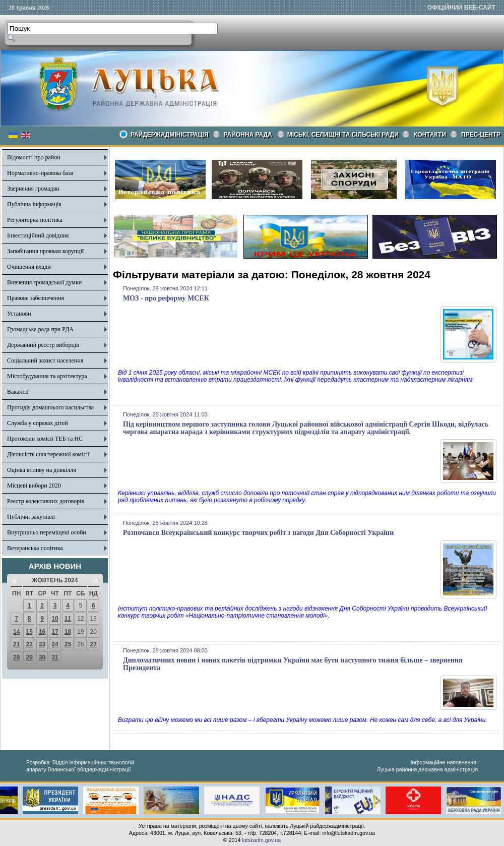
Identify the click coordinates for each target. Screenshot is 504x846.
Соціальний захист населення (45, 360)
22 (29, 644)
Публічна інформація (34, 204)
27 (93, 644)
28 (16, 657)
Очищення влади (29, 267)
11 (68, 619)
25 (68, 644)
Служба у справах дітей (38, 423)
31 (55, 657)
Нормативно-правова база (40, 173)
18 (68, 632)
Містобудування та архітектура (47, 376)
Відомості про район (34, 157)
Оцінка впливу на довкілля (42, 470)
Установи (19, 314)
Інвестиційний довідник (38, 235)
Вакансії (18, 392)
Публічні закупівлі (31, 517)
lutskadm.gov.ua (261, 840)
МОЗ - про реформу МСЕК (166, 298)
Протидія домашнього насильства (50, 407)
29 (29, 657)
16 (42, 632)
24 (55, 644)
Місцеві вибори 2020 (34, 486)
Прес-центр (481, 135)
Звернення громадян (33, 189)
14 (16, 632)
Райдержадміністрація (170, 135)
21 (16, 644)
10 (55, 619)
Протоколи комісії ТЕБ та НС (45, 439)
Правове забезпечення (36, 298)
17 (55, 632)
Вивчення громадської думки (44, 282)
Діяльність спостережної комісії (48, 454)
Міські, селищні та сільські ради (343, 135)
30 (42, 657)
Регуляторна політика (35, 220)
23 (42, 644)
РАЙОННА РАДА (248, 135)
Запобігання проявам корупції (45, 251)
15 (29, 632)
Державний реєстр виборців (43, 345)
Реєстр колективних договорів (46, 501)
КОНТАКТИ (430, 135)
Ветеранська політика (35, 548)
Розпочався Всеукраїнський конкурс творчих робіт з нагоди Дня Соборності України (258, 533)
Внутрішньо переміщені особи (47, 532)
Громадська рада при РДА (40, 329)
